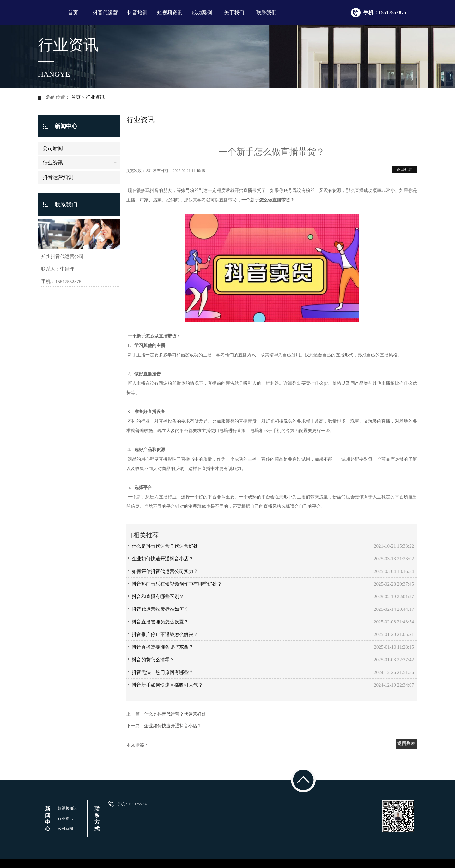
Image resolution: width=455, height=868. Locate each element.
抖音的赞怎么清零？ (153, 660)
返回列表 (404, 169)
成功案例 (202, 12)
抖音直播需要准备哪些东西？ (163, 647)
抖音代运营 (105, 12)
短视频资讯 (170, 12)
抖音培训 (137, 12)
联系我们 (266, 12)
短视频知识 (67, 808)
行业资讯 (95, 97)
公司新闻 (53, 148)
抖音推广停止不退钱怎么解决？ (165, 634)
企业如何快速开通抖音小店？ (163, 559)
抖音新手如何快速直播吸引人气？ (167, 685)
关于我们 (234, 12)
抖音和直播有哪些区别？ (158, 597)
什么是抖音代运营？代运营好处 (165, 546)
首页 (73, 12)
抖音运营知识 (58, 177)
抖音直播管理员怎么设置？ (160, 622)
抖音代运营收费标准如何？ (160, 609)
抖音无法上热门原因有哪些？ (163, 672)
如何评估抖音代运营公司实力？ (165, 571)
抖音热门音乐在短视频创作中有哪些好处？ (177, 584)
